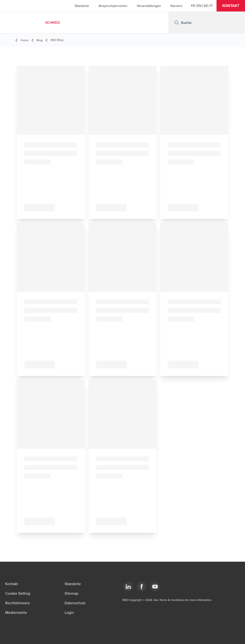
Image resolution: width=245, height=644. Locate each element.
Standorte (82, 6)
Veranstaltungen (149, 6)
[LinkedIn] (128, 587)
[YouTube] (155, 587)
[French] (193, 6)
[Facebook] (142, 587)
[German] (206, 6)
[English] (199, 6)
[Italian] (211, 6)
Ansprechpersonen (113, 6)
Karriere (176, 6)
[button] (231, 6)
